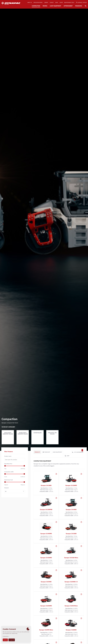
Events (61, 2)
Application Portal (38, 2)
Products (37, 452)
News (57, 2)
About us (30, 2)
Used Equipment (57, 452)
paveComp (46, 452)
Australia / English (81, 2)
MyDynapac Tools (69, 2)
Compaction (36, 6)
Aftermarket (68, 6)
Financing (79, 6)
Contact (52, 2)
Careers (46, 2)
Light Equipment (55, 6)
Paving (45, 6)
